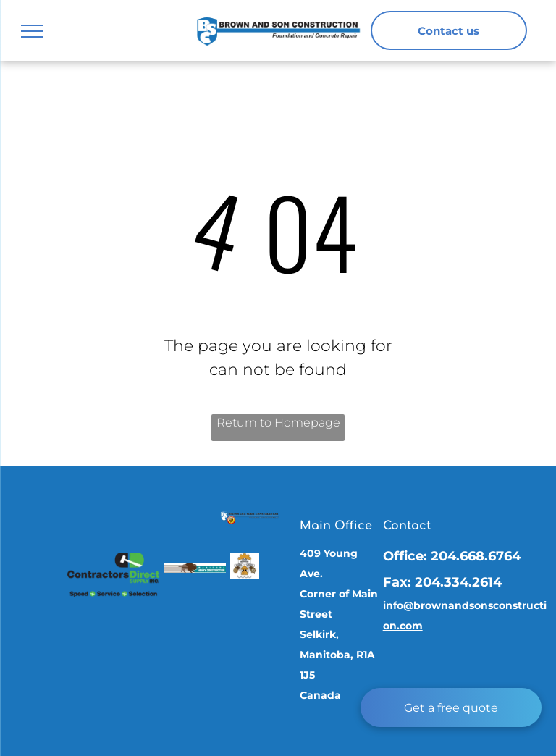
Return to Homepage (278, 423)
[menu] (32, 31)
